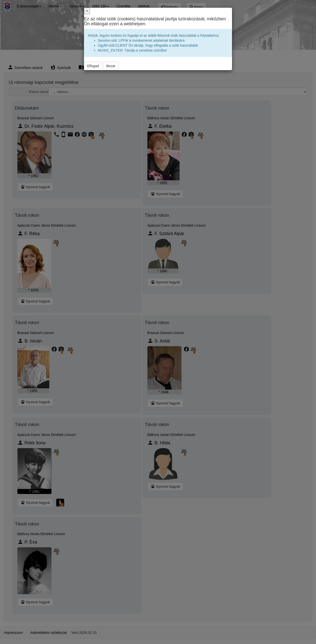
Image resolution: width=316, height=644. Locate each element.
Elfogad (93, 66)
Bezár (111, 66)
